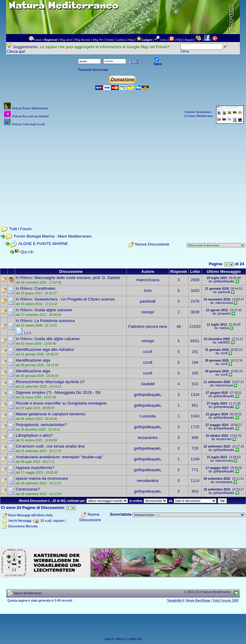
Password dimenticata (93, 70)
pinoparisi (224, 314)
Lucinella (148, 416)
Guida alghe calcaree (53, 310)
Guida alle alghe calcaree (57, 339)
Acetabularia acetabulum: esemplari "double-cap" (59, 457)
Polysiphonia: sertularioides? (41, 425)
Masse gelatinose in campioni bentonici (50, 414)
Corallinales (45, 288)
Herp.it (120, 639)
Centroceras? (28, 489)
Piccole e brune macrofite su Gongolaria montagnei (61, 403)
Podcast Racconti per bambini (30, 116)
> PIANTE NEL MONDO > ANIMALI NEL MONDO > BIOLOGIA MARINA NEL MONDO (189, 515)
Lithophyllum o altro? (34, 435)
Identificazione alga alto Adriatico (45, 349)
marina (224, 328)
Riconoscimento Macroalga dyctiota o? (50, 382)
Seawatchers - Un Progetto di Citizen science (75, 299)
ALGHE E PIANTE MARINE (43, 244)
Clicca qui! (16, 51)
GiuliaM (148, 384)
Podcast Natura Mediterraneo (30, 108)
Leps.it (108, 639)
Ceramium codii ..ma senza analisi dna (50, 446)
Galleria (121, 40)
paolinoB (224, 292)
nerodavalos (148, 481)
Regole (189, 40)
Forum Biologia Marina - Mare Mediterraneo (53, 236)
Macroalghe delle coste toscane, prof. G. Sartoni (77, 278)
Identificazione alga (33, 360)
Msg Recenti (83, 40)
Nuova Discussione (152, 244)
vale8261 (224, 342)
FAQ (179, 40)
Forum (38, 40)
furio (148, 291)
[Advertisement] (123, 170)
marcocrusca (148, 280)
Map (131, 40)
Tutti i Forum (20, 229)
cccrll (148, 352)
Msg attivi (66, 40)
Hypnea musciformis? (35, 468)
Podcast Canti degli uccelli (28, 124)
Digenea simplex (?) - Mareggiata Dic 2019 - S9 (58, 392)
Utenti (110, 40)
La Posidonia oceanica (55, 321)
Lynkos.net (135, 639)
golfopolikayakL (224, 281)
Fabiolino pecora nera (148, 326)
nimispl (148, 312)
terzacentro (148, 438)
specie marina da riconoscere (42, 478)
